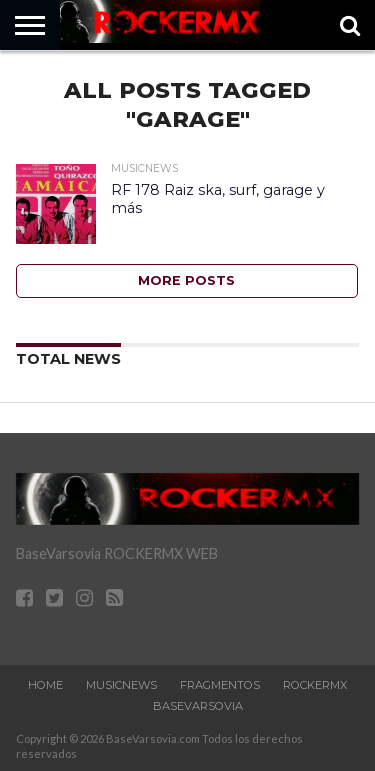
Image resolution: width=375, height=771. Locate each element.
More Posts (186, 280)
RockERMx (315, 685)
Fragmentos (220, 685)
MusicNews (121, 685)
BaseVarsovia (198, 706)
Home (45, 685)
